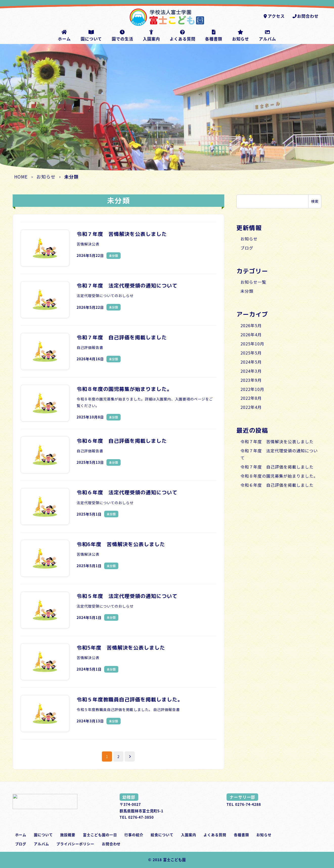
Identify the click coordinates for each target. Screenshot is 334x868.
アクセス (274, 16)
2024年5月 (251, 362)
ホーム (21, 835)
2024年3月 (251, 371)
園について (43, 835)
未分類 (247, 291)
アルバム (41, 844)
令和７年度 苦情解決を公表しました (277, 441)
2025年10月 (252, 344)
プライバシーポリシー (75, 844)
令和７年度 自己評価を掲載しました (277, 467)
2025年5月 (251, 353)
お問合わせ (305, 16)
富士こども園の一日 (100, 835)
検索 (315, 201)
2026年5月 (251, 325)
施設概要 (68, 835)
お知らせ (249, 239)
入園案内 (189, 835)
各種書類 (241, 835)
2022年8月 (251, 398)
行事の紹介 (134, 835)
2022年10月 (252, 389)
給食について (162, 835)
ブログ (247, 248)
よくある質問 (215, 835)
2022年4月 (251, 407)
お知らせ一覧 (253, 282)
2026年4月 (251, 335)
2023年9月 (251, 380)
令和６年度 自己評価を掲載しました (277, 485)
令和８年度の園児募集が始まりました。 (279, 476)
